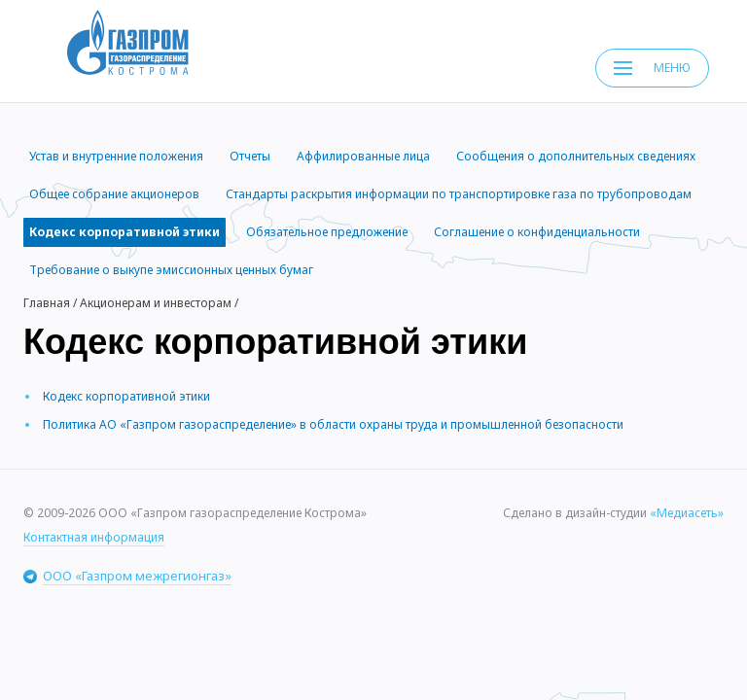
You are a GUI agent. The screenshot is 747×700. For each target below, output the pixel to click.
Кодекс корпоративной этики (126, 396)
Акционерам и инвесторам (156, 303)
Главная (47, 303)
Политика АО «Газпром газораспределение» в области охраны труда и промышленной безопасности (333, 424)
